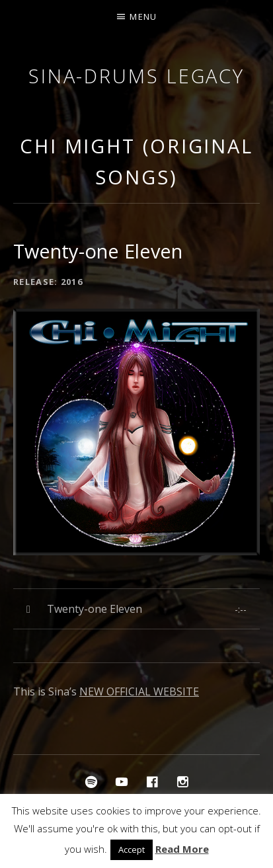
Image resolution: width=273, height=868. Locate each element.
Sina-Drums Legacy (136, 76)
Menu (143, 17)
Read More (182, 849)
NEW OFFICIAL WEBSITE (139, 691)
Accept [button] (132, 849)
